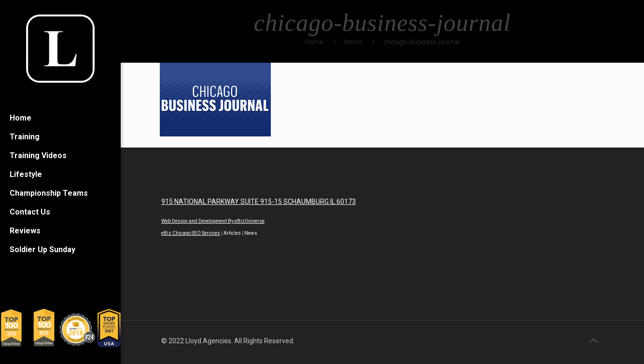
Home (314, 42)
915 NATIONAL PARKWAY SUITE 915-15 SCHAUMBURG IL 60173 (259, 202)
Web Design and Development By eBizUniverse (213, 221)
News (251, 233)
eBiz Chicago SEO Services (191, 233)
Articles (232, 233)
